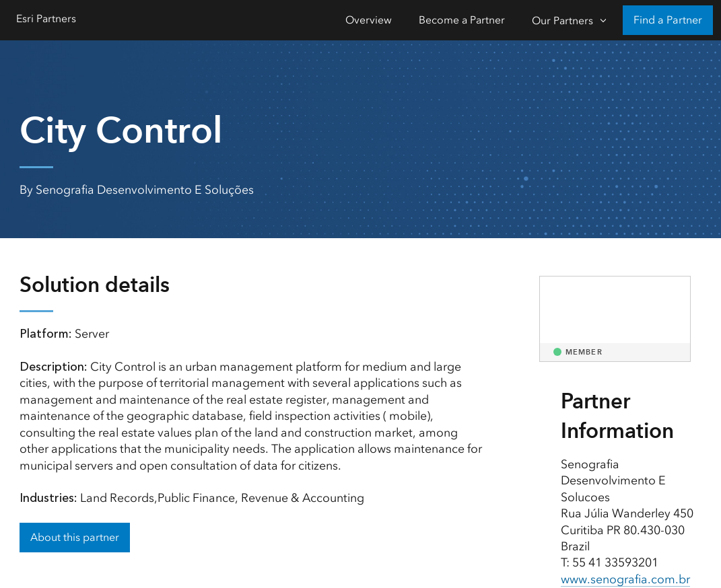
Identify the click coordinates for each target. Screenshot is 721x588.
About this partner (75, 537)
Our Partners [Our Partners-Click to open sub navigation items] (562, 21)
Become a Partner (462, 20)
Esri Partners (46, 19)
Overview (369, 20)
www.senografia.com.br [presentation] (625, 579)
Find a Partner (668, 20)
